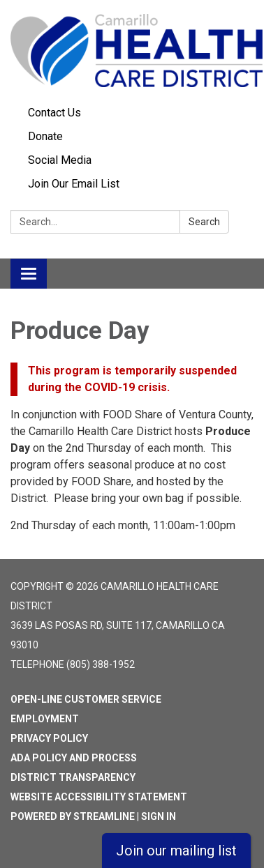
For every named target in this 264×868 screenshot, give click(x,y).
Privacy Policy (49, 738)
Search (204, 222)
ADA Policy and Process (74, 758)
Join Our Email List (74, 184)
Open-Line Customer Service (86, 699)
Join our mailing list (176, 851)
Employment (45, 719)
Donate (45, 136)
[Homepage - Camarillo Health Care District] (132, 51)
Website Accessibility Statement (99, 797)
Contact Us (54, 113)
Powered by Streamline (73, 816)
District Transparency (73, 777)
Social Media (60, 160)
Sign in (159, 816)
